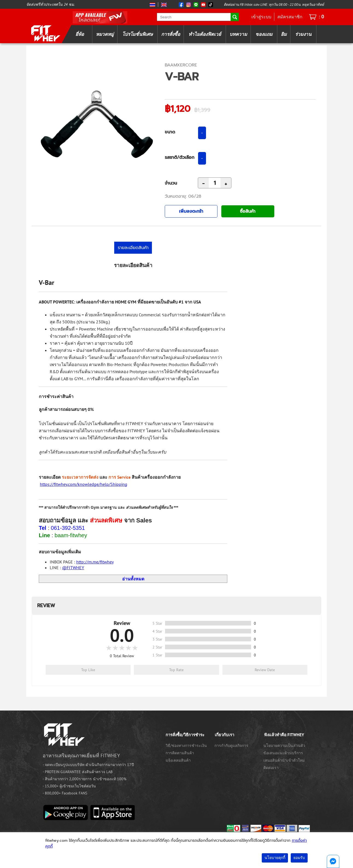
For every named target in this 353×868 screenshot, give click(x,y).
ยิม (284, 34)
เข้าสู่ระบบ (261, 17)
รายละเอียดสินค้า (133, 248)
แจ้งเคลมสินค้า (178, 760)
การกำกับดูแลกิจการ (231, 746)
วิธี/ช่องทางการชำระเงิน (186, 746)
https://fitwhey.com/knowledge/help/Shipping (84, 484)
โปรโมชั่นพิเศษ (137, 34)
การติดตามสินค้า (180, 753)
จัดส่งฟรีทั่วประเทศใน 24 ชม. (50, 4)
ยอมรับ (299, 858)
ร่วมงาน (303, 34)
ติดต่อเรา (271, 768)
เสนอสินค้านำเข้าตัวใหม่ (284, 760)
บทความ (238, 34)
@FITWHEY (73, 568)
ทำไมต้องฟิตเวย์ (205, 34)
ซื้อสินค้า (248, 211)
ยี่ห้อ (80, 34)
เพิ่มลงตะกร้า (191, 211)
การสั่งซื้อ (171, 34)
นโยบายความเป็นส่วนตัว (284, 746)
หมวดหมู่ (105, 34)
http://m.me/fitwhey (95, 562)
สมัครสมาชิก (290, 17)
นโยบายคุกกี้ (275, 858)
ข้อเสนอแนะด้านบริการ (283, 753)
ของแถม (264, 34)
